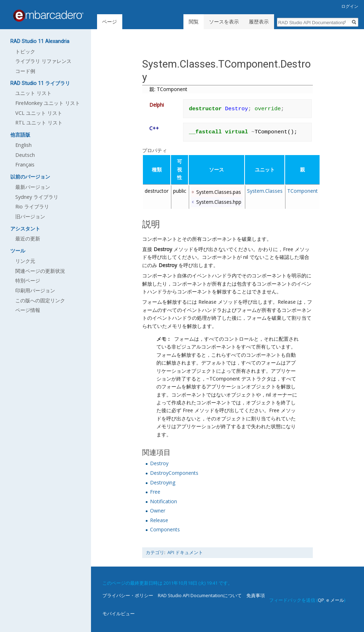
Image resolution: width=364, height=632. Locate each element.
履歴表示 (259, 22)
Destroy (163, 249)
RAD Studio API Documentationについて (200, 595)
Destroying (163, 482)
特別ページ (28, 280)
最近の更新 (28, 238)
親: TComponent (168, 89)
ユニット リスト (33, 93)
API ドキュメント (185, 553)
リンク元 (25, 261)
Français (25, 164)
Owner (158, 511)
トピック (25, 51)
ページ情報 (28, 310)
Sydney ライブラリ (37, 197)
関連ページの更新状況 (40, 271)
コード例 (25, 71)
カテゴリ (155, 553)
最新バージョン (33, 187)
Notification (164, 501)
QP (321, 600)
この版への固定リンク (40, 300)
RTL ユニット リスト (39, 123)
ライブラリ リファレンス (43, 61)
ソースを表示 (224, 22)
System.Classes (265, 191)
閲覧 (194, 22)
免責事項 (256, 595)
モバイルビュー (119, 614)
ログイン (350, 6)
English (23, 145)
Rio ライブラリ (32, 206)
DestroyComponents (174, 473)
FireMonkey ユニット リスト (48, 103)
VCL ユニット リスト (39, 113)
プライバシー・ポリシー (128, 595)
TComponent (303, 191)
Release (159, 520)
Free (155, 492)
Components (165, 529)
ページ (109, 22)
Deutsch (25, 155)
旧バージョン (30, 216)
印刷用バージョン (35, 290)
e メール (335, 600)
